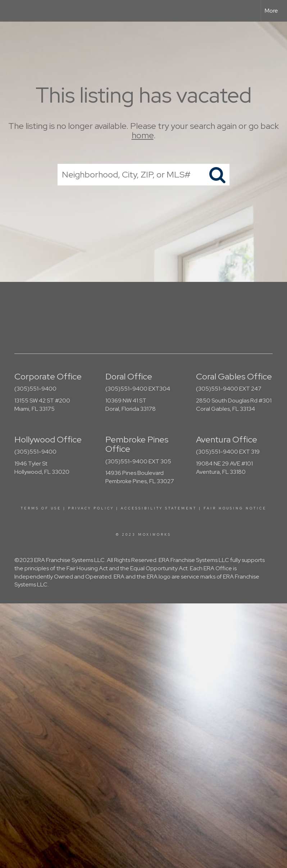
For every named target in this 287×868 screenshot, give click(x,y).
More (271, 11)
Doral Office (129, 376)
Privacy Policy (91, 508)
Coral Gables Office (234, 376)
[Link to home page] (9, 11)
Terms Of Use (41, 508)
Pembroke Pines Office (137, 444)
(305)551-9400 (35, 389)
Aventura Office (227, 439)
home (143, 136)
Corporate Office (48, 376)
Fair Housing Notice (235, 508)
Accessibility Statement (159, 508)
